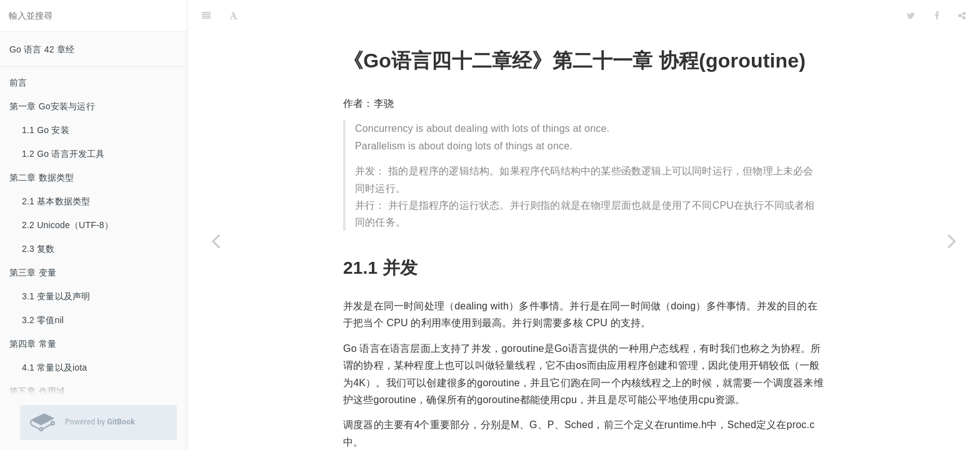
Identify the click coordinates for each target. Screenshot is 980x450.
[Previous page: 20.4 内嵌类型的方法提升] (216, 241)
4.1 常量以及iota (54, 367)
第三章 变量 (33, 272)
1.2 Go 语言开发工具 (63, 154)
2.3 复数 (38, 249)
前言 (18, 82)
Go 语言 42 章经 (42, 49)
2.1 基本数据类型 (56, 201)
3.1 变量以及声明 (56, 296)
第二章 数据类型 (42, 177)
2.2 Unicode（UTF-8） (67, 225)
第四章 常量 (33, 344)
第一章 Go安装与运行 (52, 106)
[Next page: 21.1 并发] (952, 241)
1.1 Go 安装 (46, 130)
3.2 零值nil (43, 320)
